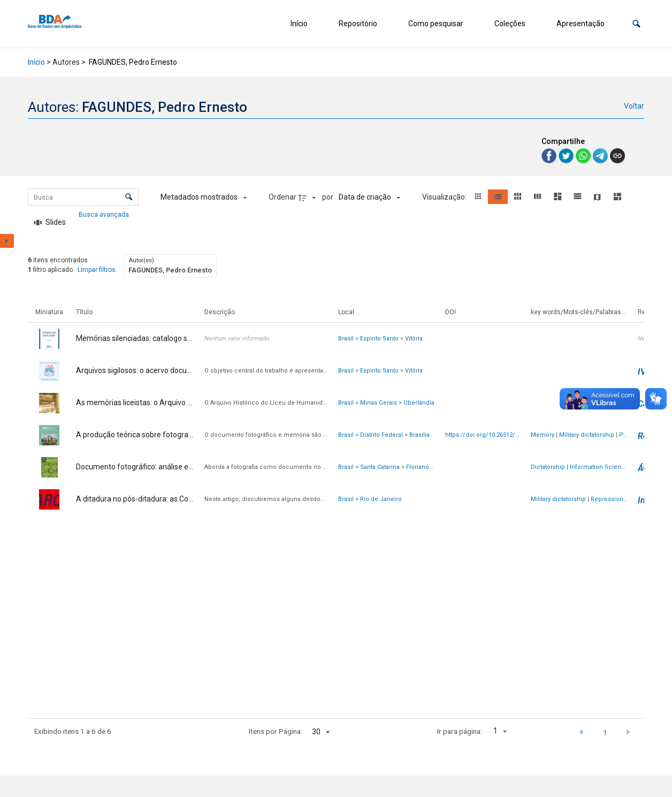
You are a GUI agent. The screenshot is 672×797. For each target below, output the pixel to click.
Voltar (634, 106)
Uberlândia (419, 403)
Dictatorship (548, 467)
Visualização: (445, 197)
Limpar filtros (97, 270)
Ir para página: (460, 731)
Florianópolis (425, 467)
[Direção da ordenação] (309, 198)
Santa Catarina (380, 467)
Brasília (419, 435)
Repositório (358, 24)
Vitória (414, 339)
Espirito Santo (379, 339)
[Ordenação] (369, 198)
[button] (636, 24)
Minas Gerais (379, 403)
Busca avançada (105, 214)
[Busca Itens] (83, 197)
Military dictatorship (587, 435)
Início (299, 24)
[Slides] (50, 223)
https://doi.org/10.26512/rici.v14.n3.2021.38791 (510, 435)
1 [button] (605, 732)
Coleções (510, 24)
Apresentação (581, 24)
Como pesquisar (436, 24)
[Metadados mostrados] (204, 198)
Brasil (346, 339)
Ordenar (282, 197)
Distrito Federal (381, 435)
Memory (543, 435)
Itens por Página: (276, 731)
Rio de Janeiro (381, 499)
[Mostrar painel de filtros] (7, 241)
